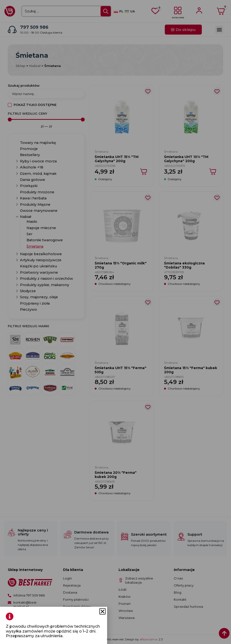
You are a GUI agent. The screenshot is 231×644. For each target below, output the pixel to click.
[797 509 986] (12, 29)
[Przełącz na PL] (118, 12)
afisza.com (148, 639)
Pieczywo (28, 309)
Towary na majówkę (38, 143)
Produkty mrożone (37, 192)
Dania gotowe (32, 180)
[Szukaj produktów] (46, 94)
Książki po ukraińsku (38, 266)
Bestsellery (30, 155)
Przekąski (29, 186)
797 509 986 (34, 27)
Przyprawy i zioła (35, 303)
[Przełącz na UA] (130, 12)
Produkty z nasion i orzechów (46, 279)
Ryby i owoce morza (38, 161)
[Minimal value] (46, 120)
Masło (32, 222)
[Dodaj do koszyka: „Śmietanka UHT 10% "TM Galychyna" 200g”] (213, 172)
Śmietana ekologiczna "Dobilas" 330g (184, 265)
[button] (219, 30)
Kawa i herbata (33, 198)
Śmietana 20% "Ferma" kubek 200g (116, 475)
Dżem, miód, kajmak (38, 174)
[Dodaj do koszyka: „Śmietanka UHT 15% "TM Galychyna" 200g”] (144, 172)
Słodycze (28, 291)
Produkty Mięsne (35, 205)
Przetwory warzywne (39, 272)
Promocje (29, 149)
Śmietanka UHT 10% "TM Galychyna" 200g (186, 159)
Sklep (20, 66)
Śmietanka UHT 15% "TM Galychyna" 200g (117, 159)
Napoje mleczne (41, 228)
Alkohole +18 (32, 167)
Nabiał (35, 66)
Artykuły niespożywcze (41, 260)
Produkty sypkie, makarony (45, 285)
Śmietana (35, 246)
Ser (29, 234)
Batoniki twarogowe (45, 240)
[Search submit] (106, 11)
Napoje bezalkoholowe (41, 254)
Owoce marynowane (39, 211)
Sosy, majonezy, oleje (39, 297)
